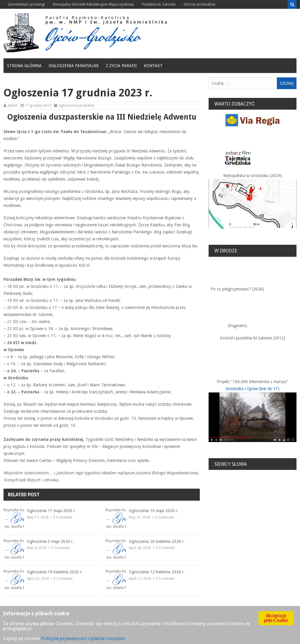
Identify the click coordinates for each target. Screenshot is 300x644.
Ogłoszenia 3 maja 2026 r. (50, 541)
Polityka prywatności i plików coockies (83, 638)
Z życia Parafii (121, 66)
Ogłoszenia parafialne (74, 66)
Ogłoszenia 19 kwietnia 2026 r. (55, 572)
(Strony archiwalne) (199, 4)
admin (12, 106)
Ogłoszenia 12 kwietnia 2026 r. (157, 572)
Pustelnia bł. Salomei (159, 4)
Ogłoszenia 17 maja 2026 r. (52, 511)
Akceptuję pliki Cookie (276, 618)
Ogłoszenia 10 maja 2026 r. (154, 511)
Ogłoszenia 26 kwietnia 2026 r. (157, 541)
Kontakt (153, 66)
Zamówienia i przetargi (26, 4)
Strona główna (24, 66)
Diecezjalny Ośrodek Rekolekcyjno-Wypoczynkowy (93, 4)
